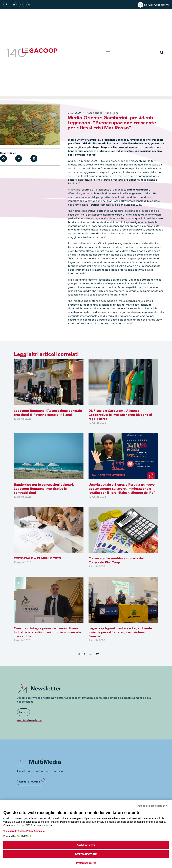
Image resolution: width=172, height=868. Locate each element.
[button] (108, 53)
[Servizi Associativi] (140, 5)
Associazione (94, 113)
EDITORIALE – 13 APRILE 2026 (37, 558)
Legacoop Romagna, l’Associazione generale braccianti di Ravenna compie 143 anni (48, 413)
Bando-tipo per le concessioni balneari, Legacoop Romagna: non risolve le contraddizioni (44, 489)
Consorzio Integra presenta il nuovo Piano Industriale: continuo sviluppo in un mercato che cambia (47, 632)
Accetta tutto (86, 845)
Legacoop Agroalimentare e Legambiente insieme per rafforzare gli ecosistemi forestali (120, 632)
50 (97, 654)
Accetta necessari (86, 854)
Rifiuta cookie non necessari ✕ (152, 806)
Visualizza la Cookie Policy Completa (24, 831)
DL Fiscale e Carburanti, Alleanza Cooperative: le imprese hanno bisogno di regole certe (120, 415)
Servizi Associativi (156, 5)
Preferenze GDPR (86, 863)
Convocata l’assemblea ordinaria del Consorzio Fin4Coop (116, 560)
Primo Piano (111, 113)
